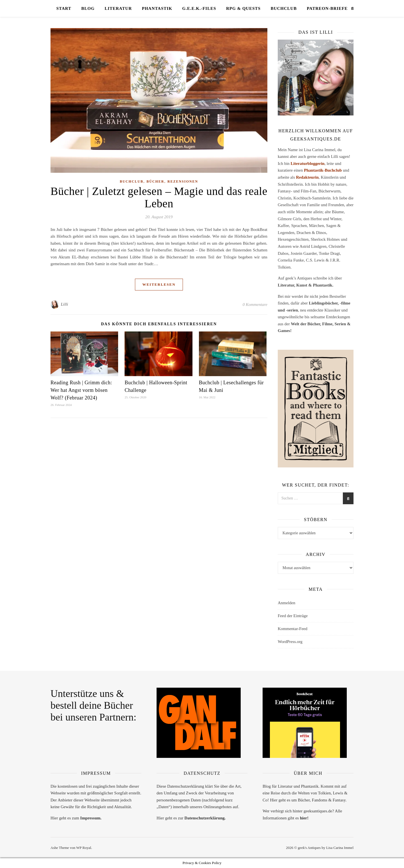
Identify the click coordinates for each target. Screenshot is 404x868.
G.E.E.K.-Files (199, 8)
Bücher (155, 181)
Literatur (118, 8)
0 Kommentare (255, 305)
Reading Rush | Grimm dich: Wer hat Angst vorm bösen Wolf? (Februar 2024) (81, 390)
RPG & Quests (243, 8)
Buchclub (284, 8)
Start (64, 8)
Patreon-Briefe (327, 8)
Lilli (65, 304)
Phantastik (157, 8)
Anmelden (286, 603)
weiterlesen (159, 284)
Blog (88, 8)
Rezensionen (183, 181)
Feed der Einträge (293, 616)
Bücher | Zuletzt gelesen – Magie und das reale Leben (159, 197)
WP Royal (84, 848)
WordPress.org (290, 642)
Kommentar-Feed (293, 629)
